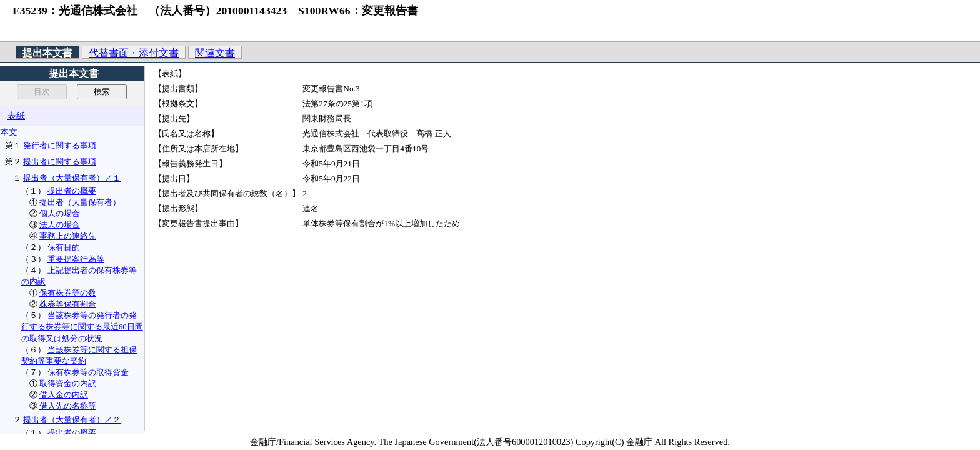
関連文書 (215, 53)
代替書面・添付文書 (134, 53)
